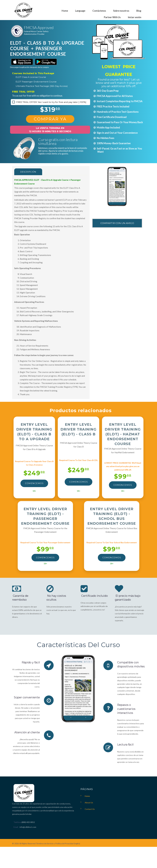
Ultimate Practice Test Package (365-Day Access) (42, 86)
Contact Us (90, 808)
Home (87, 795)
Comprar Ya (50, 119)
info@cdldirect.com (28, 826)
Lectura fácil (125, 744)
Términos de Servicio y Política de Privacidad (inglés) (58, 843)
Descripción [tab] (28, 172)
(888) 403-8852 (28, 822)
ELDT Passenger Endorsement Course (36, 82)
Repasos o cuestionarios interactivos (126, 709)
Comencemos (34, 483)
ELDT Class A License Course (31, 77)
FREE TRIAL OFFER (23, 92)
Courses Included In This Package (33, 73)
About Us (89, 802)
